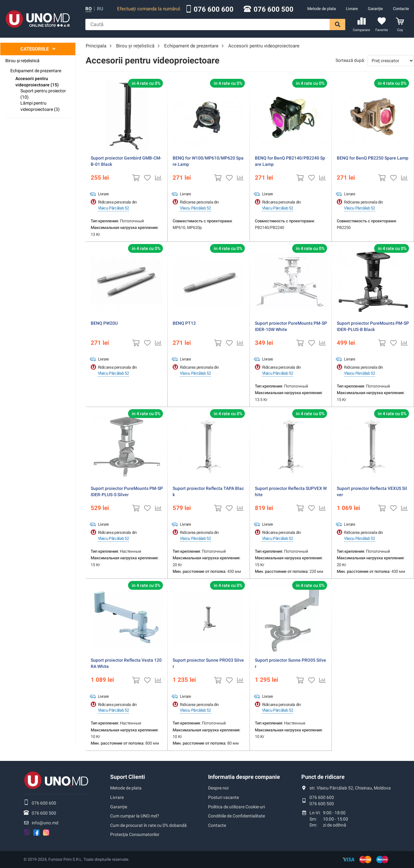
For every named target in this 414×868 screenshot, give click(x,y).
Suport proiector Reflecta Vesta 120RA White (126, 663)
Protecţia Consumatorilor (135, 834)
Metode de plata (322, 9)
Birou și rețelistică (22, 61)
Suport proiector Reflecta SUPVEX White (291, 491)
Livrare (352, 9)
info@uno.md (45, 823)
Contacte (401, 9)
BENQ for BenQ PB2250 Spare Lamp (373, 158)
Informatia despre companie (244, 777)
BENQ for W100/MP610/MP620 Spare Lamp (208, 161)
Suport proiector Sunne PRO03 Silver (208, 663)
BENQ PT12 (184, 323)
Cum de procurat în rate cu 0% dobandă (148, 825)
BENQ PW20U (104, 323)
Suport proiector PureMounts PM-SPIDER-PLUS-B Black (373, 326)
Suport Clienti (128, 777)
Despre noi (218, 788)
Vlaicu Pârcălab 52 (113, 208)
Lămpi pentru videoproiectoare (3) (40, 106)
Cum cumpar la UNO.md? (135, 816)
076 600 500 (274, 9)
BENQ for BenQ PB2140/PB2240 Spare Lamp (290, 161)
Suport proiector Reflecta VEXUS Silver (372, 491)
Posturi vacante (223, 797)
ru (100, 9)
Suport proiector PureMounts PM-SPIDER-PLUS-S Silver (127, 491)
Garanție (375, 9)
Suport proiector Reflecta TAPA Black (208, 491)
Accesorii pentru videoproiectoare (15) (37, 82)
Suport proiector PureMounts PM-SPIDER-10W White (291, 326)
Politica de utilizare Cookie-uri (237, 807)
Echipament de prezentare (36, 71)
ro (89, 9)
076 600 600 (214, 9)
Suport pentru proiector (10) (43, 94)
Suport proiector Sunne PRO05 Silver (290, 663)
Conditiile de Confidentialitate (237, 816)
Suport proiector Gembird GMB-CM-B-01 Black (126, 161)
